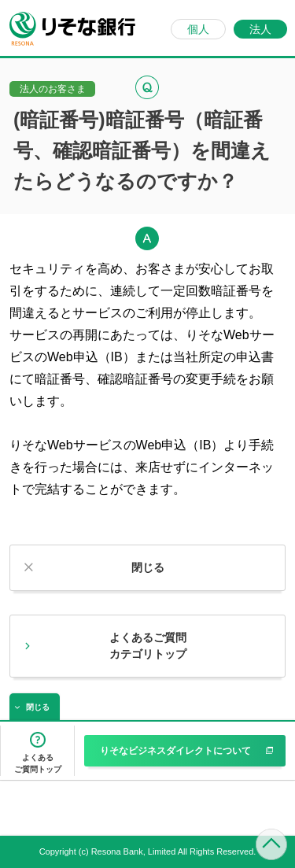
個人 (198, 29)
